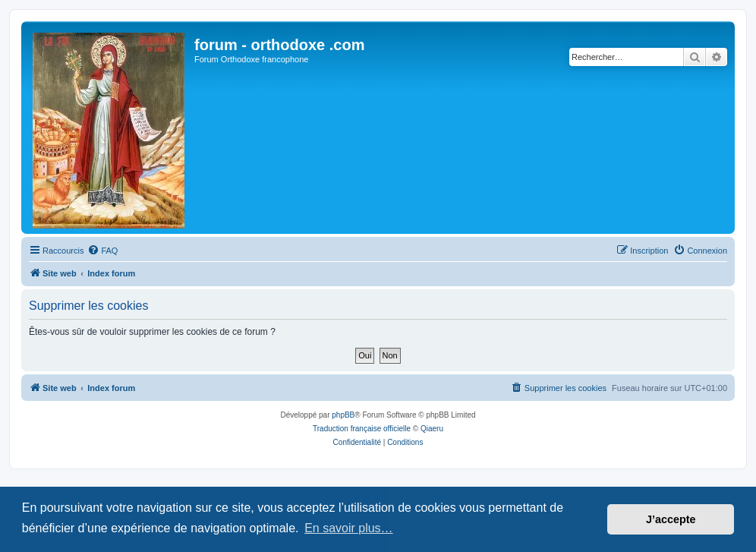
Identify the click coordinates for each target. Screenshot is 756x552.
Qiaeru (432, 429)
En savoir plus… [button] (349, 528)
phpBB (343, 415)
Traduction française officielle (362, 429)
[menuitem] (102, 251)
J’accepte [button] (671, 519)
